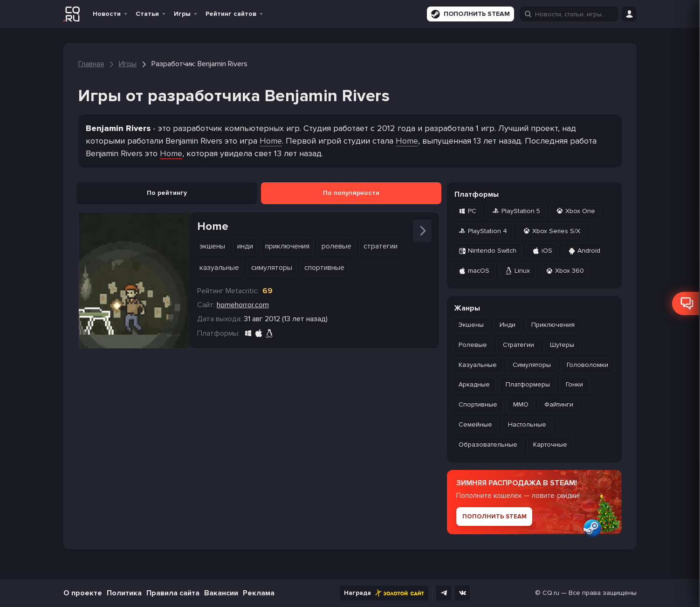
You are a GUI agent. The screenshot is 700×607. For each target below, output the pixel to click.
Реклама (259, 593)
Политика (124, 593)
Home (271, 141)
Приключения (287, 246)
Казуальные (219, 268)
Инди (245, 246)
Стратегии (381, 246)
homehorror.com (243, 305)
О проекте (83, 593)
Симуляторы (272, 268)
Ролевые (336, 246)
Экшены (212, 246)
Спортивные (324, 268)
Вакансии (221, 593)
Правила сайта (173, 593)
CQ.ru (551, 593)
